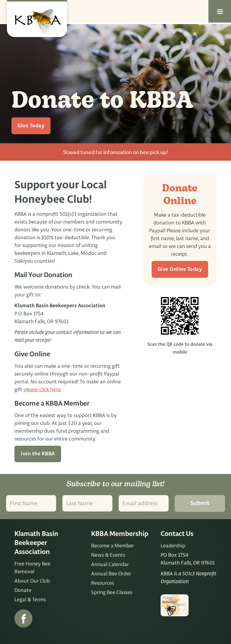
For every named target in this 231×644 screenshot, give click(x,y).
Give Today (31, 126)
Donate (23, 590)
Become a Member (112, 545)
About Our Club (32, 581)
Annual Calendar (110, 564)
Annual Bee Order (111, 573)
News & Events (108, 555)
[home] (37, 19)
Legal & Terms (30, 599)
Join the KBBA (38, 454)
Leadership (173, 545)
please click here (42, 389)
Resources (103, 583)
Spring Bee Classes (112, 592)
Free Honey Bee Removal (32, 567)
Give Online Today (180, 269)
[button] (220, 11)
